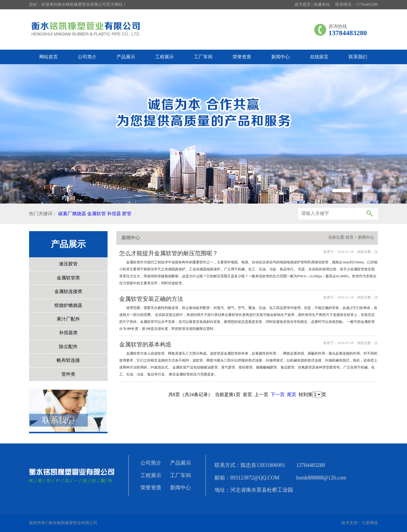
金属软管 (97, 214)
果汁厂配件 (68, 319)
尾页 (292, 394)
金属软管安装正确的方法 (151, 299)
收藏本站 (322, 5)
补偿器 (114, 214)
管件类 (68, 374)
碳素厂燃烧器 (72, 214)
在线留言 (319, 57)
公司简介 (87, 57)
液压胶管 (68, 264)
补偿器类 (68, 333)
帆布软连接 (68, 360)
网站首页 (49, 57)
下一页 (278, 394)
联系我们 (358, 57)
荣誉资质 (242, 57)
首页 (349, 237)
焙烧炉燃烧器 (68, 305)
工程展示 (165, 57)
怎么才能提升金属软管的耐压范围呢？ (169, 253)
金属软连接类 (68, 291)
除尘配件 (68, 347)
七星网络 (370, 523)
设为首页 (303, 5)
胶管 (127, 214)
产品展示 (126, 57)
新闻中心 (281, 57)
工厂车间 (203, 57)
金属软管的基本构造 (145, 344)
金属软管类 (68, 278)
